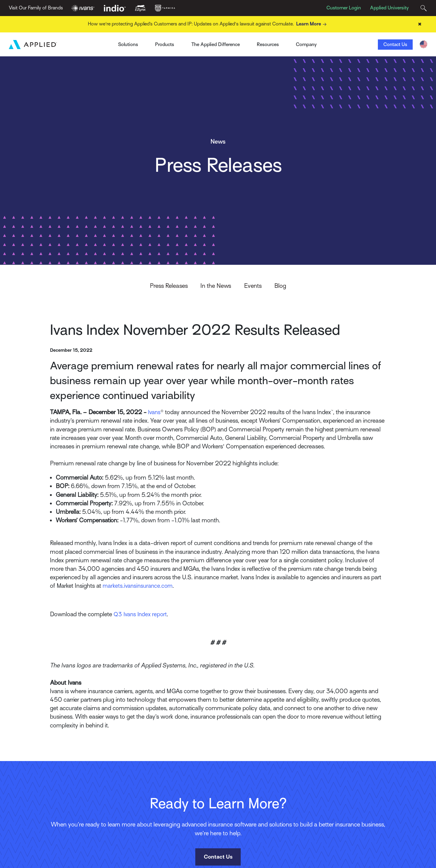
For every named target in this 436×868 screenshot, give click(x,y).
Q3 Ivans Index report (141, 615)
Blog (280, 286)
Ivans (101, 42)
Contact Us (395, 45)
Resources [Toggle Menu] (268, 45)
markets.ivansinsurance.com (139, 586)
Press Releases (169, 286)
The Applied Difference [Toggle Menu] (216, 45)
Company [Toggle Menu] (306, 45)
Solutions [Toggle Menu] (128, 45)
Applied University (389, 8)
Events (253, 286)
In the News (216, 286)
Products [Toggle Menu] (165, 45)
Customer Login (344, 8)
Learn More (312, 24)
